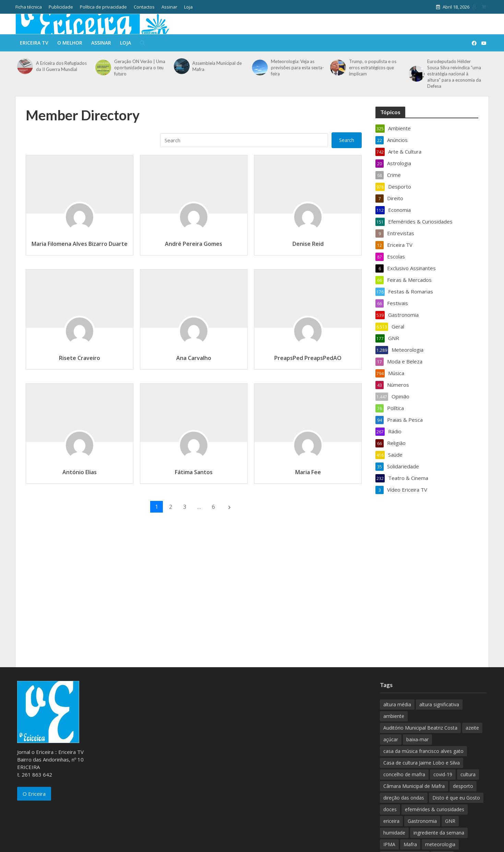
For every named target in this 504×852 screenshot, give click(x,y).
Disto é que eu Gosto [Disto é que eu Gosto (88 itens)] (456, 798)
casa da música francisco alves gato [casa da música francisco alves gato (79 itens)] (423, 751)
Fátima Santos (194, 472)
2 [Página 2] (171, 507)
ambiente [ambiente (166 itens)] (394, 716)
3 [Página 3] (185, 507)
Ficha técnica (29, 7)
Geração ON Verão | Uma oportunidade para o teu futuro (140, 68)
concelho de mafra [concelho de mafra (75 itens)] (404, 774)
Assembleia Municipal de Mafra (217, 66)
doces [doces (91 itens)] (390, 809)
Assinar (169, 7)
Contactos (144, 7)
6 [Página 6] (213, 507)
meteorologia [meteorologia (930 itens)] (440, 844)
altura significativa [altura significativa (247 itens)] (439, 704)
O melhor (70, 43)
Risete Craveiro (80, 358)
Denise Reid (308, 244)
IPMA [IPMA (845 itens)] (389, 844)
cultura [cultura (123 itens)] (468, 774)
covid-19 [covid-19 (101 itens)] (443, 774)
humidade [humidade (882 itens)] (394, 833)
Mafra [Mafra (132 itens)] (410, 844)
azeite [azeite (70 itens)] (472, 728)
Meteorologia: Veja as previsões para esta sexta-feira (297, 68)
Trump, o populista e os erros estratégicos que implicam (373, 68)
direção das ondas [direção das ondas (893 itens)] (404, 798)
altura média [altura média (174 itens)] (397, 704)
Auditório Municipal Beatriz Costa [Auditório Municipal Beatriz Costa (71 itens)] (420, 728)
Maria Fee (308, 472)
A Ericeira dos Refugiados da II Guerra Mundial (61, 66)
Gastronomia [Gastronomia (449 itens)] (422, 821)
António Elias (80, 472)
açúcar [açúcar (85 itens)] (391, 739)
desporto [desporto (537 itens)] (463, 786)
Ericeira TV (34, 43)
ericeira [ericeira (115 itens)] (391, 821)
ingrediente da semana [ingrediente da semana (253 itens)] (439, 833)
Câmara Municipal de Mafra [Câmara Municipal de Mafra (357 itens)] (414, 786)
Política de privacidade (103, 7)
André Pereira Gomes (194, 244)
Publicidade (61, 7)
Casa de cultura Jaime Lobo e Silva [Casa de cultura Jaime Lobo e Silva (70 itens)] (422, 763)
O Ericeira (34, 794)
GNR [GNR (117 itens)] (450, 821)
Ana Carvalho (194, 358)
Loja (188, 7)
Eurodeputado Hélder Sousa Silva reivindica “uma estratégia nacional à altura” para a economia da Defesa (454, 74)
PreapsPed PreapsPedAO (308, 358)
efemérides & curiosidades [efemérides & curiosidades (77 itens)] (435, 809)
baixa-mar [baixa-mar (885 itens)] (417, 739)
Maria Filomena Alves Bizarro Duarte (80, 244)
